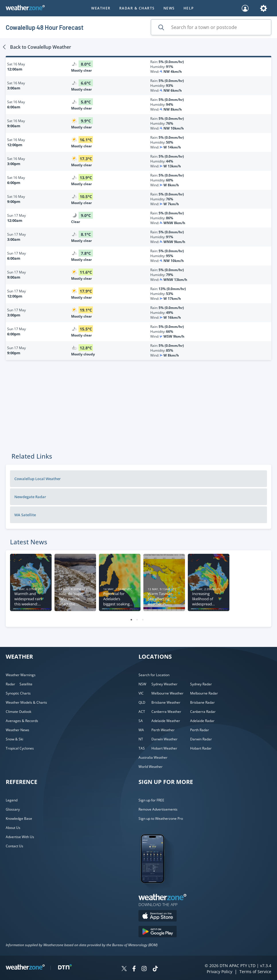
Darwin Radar (201, 739)
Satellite (26, 684)
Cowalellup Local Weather (38, 479)
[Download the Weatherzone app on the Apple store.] (158, 917)
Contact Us (14, 846)
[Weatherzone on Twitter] (124, 969)
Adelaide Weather (166, 721)
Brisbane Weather (166, 702)
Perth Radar (200, 730)
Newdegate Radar (30, 497)
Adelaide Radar (202, 721)
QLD (142, 702)
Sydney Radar (201, 684)
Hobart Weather (164, 748)
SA (141, 721)
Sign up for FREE (151, 800)
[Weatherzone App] (158, 891)
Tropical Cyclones (20, 748)
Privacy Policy (220, 972)
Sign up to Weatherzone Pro (161, 818)
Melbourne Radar (204, 693)
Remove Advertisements (158, 809)
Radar (10, 684)
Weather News (17, 730)
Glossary (13, 809)
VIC (141, 693)
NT (141, 739)
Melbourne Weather (167, 693)
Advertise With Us (20, 837)
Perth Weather (163, 730)
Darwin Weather (164, 739)
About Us (13, 828)
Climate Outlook (18, 712)
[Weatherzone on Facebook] (134, 969)
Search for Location (154, 675)
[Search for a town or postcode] (211, 27)
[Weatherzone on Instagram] (144, 969)
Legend (12, 800)
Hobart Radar (201, 748)
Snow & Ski (14, 739)
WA (141, 730)
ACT (142, 712)
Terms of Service (255, 972)
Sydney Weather (164, 684)
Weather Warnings (21, 675)
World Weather (151, 767)
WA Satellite (25, 515)
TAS (142, 748)
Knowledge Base (19, 818)
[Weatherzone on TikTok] (155, 969)
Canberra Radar (203, 712)
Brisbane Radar (202, 702)
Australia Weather (153, 757)
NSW (142, 684)
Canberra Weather (166, 712)
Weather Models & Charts (26, 702)
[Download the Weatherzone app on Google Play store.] (158, 932)
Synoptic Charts (18, 693)
